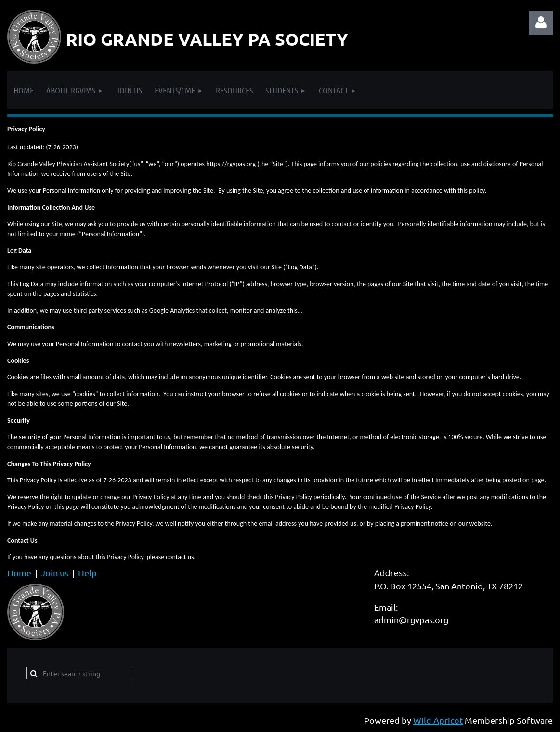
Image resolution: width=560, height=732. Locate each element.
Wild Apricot (438, 720)
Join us (55, 573)
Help (87, 573)
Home (19, 573)
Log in (541, 23)
